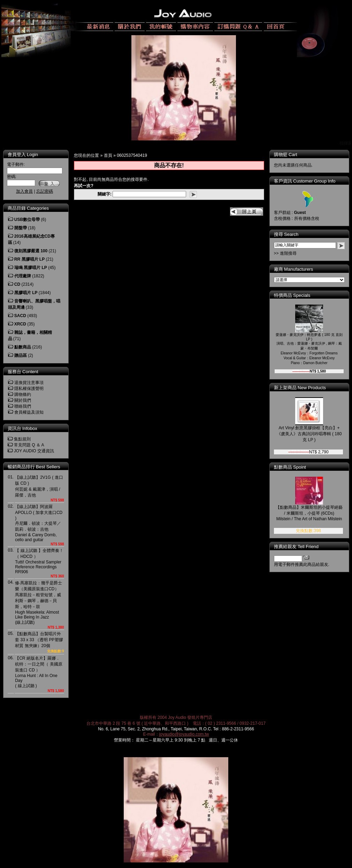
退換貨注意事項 (29, 383)
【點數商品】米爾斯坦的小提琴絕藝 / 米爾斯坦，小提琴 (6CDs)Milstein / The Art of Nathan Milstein (309, 513)
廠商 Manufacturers (294, 269)
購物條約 (23, 394)
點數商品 (23, 347)
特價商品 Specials (292, 295)
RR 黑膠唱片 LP (29, 259)
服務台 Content (23, 372)
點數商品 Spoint (290, 467)
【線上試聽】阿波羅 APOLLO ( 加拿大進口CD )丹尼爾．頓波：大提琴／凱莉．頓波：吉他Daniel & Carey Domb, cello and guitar (39, 523)
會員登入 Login (23, 155)
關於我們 (23, 400)
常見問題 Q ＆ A (29, 445)
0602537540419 (132, 155)
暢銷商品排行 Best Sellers (34, 467)
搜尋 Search (286, 234)
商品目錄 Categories (28, 208)
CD (17, 284)
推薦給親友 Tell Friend (296, 547)
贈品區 (21, 355)
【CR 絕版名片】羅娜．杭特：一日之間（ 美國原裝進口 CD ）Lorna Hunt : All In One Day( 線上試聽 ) (39, 672)
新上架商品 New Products (300, 388)
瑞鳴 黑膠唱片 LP (31, 268)
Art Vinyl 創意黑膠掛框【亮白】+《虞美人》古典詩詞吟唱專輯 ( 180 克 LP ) (309, 434)
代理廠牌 (23, 276)
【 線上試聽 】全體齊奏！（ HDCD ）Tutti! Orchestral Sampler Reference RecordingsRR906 (39, 561)
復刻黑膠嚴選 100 (31, 251)
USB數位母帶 (27, 220)
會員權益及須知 (29, 412)
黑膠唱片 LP (26, 293)
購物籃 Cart (286, 155)
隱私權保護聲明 (29, 389)
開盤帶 (21, 228)
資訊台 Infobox (22, 428)
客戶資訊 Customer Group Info (305, 181)
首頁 (108, 155)
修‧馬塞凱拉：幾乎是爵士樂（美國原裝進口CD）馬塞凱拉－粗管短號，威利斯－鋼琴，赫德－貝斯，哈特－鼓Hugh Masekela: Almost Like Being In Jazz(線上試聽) (39, 603)
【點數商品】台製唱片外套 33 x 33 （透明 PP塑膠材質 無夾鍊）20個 (39, 640)
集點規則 (22, 439)
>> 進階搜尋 (285, 253)
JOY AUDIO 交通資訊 (34, 451)
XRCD (20, 324)
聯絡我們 (23, 406)
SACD (20, 316)
